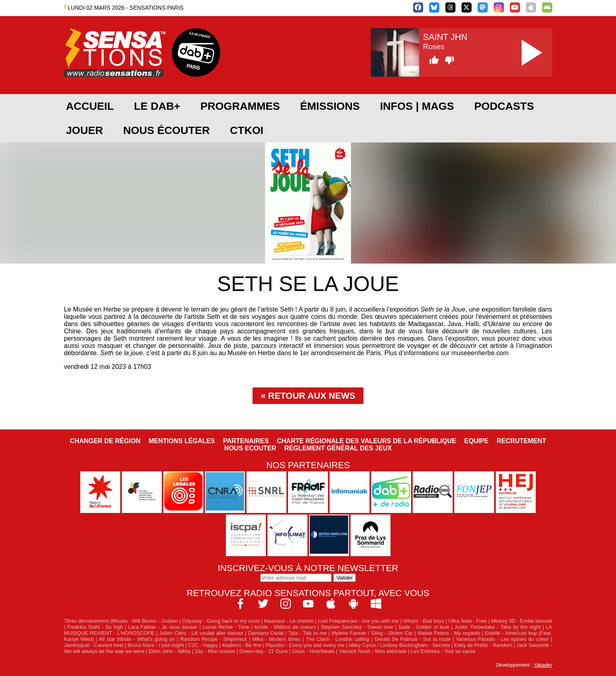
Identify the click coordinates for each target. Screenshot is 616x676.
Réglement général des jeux (338, 448)
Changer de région (105, 441)
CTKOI (247, 130)
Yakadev (543, 665)
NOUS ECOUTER (250, 448)
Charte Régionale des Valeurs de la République (366, 441)
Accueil (90, 106)
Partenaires (246, 441)
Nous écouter (166, 130)
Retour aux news (312, 396)
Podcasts (504, 106)
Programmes (240, 106)
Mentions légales (182, 441)
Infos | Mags (417, 106)
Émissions (330, 106)
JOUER (85, 130)
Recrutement (521, 441)
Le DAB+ (157, 106)
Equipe (476, 441)
